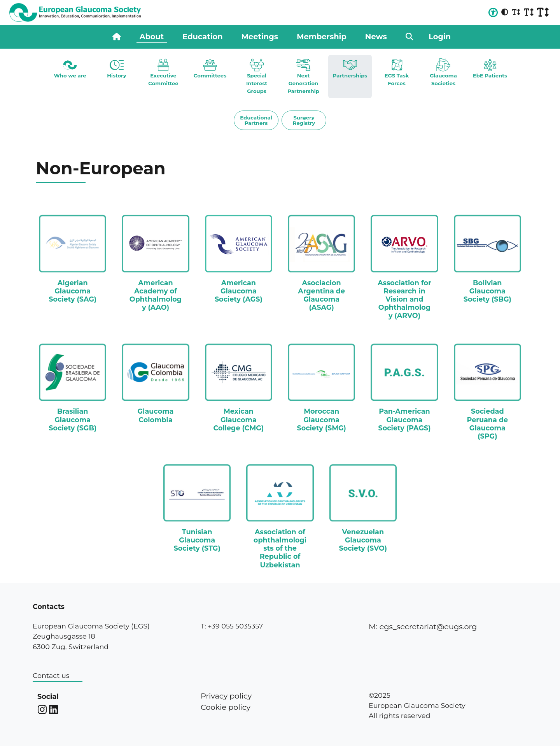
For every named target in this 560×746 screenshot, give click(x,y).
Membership (322, 37)
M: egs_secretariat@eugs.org (423, 627)
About (152, 37)
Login (440, 37)
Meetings (260, 37)
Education (202, 37)
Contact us (51, 675)
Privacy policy (226, 696)
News (376, 37)
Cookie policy (226, 707)
